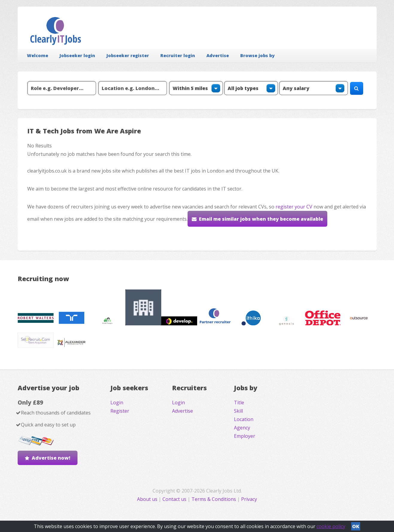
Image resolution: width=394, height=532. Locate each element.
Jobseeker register (128, 55)
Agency (242, 428)
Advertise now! (51, 458)
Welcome (38, 55)
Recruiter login (178, 55)
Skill (238, 411)
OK (356, 526)
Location (244, 419)
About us (148, 499)
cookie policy (331, 526)
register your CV (294, 207)
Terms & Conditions (214, 499)
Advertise (218, 55)
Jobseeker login (77, 55)
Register (120, 411)
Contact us (175, 499)
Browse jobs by (257, 55)
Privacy (249, 499)
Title (239, 403)
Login (117, 403)
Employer (245, 436)
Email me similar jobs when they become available (261, 219)
